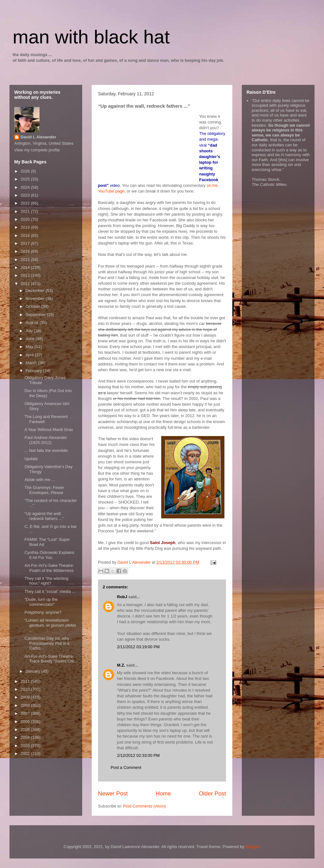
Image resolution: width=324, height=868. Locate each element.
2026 (26, 171)
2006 (26, 722)
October (34, 306)
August (33, 323)
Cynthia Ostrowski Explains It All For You (49, 555)
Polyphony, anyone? (43, 612)
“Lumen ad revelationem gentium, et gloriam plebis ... (50, 625)
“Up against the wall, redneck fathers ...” (44, 516)
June (31, 339)
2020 (26, 219)
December (36, 291)
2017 (26, 243)
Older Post (212, 794)
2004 (26, 737)
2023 (26, 195)
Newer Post (113, 794)
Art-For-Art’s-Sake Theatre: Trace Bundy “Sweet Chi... (51, 659)
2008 (26, 705)
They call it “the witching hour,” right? (46, 581)
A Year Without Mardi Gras (49, 430)
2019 (26, 227)
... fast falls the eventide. (46, 450)
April (30, 355)
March (32, 363)
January (34, 671)
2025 (26, 179)
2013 (26, 275)
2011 (26, 681)
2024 (26, 187)
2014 (26, 267)
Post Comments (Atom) (145, 806)
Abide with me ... (40, 480)
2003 (26, 746)
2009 (26, 697)
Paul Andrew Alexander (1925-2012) (46, 440)
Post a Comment (126, 767)
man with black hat (91, 37)
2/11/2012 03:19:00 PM (138, 647)
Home (163, 794)
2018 (26, 235)
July (30, 331)
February (34, 371)
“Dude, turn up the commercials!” (41, 602)
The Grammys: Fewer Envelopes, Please (44, 490)
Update (31, 459)
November (36, 298)
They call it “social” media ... (50, 591)
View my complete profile (37, 150)
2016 (26, 251)
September (36, 315)
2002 (26, 754)
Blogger (252, 847)
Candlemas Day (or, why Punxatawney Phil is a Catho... (47, 643)
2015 (26, 260)
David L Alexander (38, 137)
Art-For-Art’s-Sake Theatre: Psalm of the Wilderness (49, 568)
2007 (26, 713)
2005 (26, 729)
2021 (26, 211)
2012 (26, 284)
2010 (26, 689)
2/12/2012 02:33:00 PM (138, 755)
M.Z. (121, 665)
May (30, 347)
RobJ (122, 597)
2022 (26, 203)
